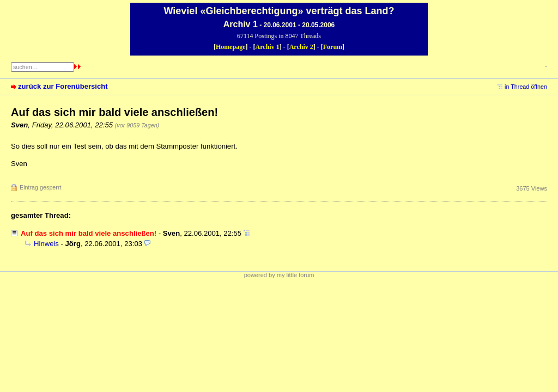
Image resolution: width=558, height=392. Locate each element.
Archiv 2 (301, 47)
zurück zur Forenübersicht (63, 86)
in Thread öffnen (526, 87)
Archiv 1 (268, 47)
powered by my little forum (279, 275)
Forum (333, 47)
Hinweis (46, 244)
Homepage (231, 47)
